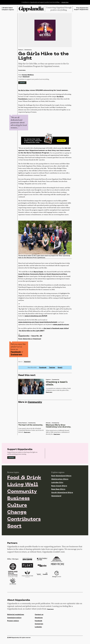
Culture (17, 513)
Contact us (39, 622)
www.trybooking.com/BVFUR (36, 318)
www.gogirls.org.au (61, 326)
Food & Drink (24, 485)
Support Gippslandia (81, 10)
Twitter (52, 369)
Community (28, 50)
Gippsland (27, 363)
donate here (65, 2)
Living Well (23, 491)
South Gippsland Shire (62, 499)
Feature (21, 50)
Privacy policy (13, 628)
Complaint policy (14, 625)
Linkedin (38, 634)
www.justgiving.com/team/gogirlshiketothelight (38, 324)
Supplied (26, 77)
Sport (15, 534)
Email (60, 369)
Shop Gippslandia (82, 8)
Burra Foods (38, 273)
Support (22, 83)
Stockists (39, 625)
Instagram (16, 356)
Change (17, 520)
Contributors (24, 526)
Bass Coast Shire (59, 493)
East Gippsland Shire (61, 482)
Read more (49, 394)
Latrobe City (57, 489)
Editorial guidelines (16, 622)
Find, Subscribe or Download (30, 341)
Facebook (16, 354)
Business (19, 506)
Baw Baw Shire (58, 496)
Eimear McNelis (28, 75)
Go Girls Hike (24, 91)
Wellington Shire (60, 486)
